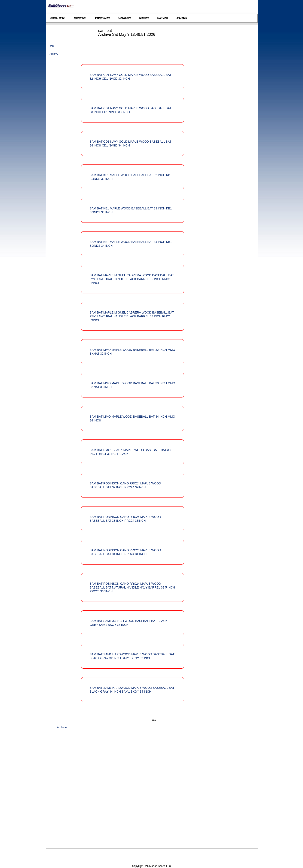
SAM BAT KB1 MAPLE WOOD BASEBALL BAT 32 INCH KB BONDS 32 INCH (130, 177)
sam (52, 46)
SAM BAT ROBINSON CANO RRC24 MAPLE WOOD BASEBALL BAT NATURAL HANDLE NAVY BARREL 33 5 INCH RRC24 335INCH (132, 587)
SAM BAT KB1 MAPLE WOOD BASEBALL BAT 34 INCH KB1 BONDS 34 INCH (131, 244)
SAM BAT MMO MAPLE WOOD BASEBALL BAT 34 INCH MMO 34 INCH (132, 418)
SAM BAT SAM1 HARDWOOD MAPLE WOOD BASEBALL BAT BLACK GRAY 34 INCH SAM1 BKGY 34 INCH (132, 690)
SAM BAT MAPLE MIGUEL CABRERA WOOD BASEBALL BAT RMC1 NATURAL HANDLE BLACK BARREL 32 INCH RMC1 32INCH (132, 279)
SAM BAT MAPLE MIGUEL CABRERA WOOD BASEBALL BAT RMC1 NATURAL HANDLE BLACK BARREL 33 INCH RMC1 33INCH (132, 316)
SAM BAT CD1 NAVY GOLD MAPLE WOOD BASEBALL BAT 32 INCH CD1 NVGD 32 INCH (131, 77)
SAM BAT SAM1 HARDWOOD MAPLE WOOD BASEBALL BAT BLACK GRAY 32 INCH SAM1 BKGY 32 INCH (132, 656)
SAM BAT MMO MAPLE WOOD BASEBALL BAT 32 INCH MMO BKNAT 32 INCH (132, 352)
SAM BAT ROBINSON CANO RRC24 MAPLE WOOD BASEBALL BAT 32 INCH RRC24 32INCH (125, 485)
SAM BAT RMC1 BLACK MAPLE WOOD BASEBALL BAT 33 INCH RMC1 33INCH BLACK (130, 452)
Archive (54, 54)
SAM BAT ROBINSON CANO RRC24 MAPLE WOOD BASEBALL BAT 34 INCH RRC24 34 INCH (125, 552)
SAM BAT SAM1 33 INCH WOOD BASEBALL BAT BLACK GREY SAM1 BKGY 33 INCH (129, 623)
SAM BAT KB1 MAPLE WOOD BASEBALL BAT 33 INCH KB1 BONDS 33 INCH (131, 210)
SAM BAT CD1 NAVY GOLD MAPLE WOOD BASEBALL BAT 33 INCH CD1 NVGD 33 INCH (131, 110)
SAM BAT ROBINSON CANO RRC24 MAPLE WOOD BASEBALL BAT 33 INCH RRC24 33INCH (125, 519)
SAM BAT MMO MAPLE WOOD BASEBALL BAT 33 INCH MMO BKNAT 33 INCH (132, 385)
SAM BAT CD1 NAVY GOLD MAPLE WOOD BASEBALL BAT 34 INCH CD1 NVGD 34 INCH (131, 143)
